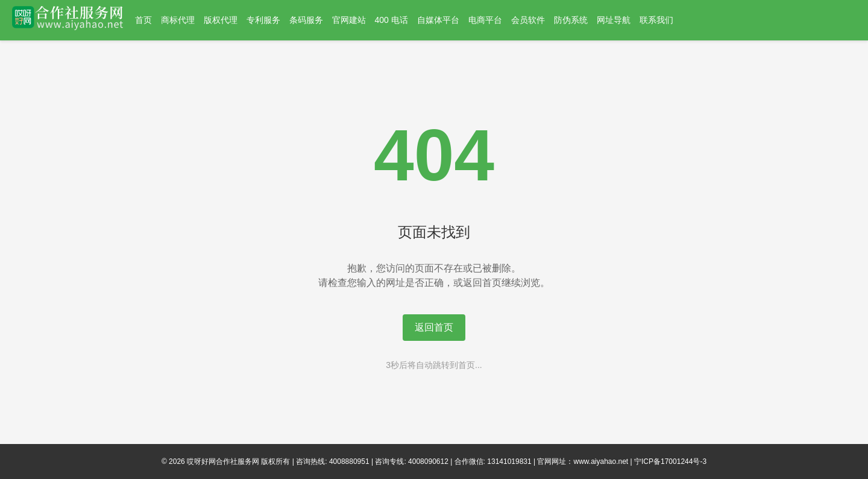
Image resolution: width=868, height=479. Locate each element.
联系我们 (656, 20)
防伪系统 (571, 20)
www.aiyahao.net (601, 462)
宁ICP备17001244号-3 (670, 462)
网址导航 (614, 20)
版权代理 (221, 20)
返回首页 (434, 327)
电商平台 (485, 20)
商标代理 (178, 20)
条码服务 (306, 20)
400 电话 (392, 20)
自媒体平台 (438, 20)
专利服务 (263, 20)
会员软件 (528, 20)
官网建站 (349, 20)
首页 (143, 20)
